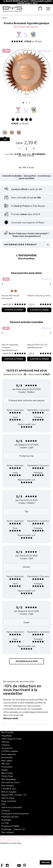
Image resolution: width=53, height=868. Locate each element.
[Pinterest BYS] (25, 865)
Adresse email (11, 718)
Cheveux (5, 745)
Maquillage (6, 736)
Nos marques (8, 786)
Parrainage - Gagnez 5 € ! (14, 829)
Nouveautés (7, 757)
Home (4, 18)
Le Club (5, 823)
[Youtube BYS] (19, 865)
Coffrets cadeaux (10, 751)
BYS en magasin (9, 792)
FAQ (3, 804)
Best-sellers (7, 761)
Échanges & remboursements (15, 814)
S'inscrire (46, 862)
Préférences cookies (9, 840)
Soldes (5, 770)
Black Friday (7, 773)
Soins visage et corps (11, 739)
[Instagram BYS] (7, 865)
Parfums (5, 742)
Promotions (7, 767)
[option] (26, 73)
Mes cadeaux (8, 832)
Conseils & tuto (9, 789)
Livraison (6, 811)
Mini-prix (5, 764)
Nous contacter (9, 801)
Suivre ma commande (12, 807)
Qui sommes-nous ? (11, 782)
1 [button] (23, 103)
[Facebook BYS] (2, 865)
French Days (7, 776)
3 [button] (30, 103)
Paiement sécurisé (10, 817)
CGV (19, 837)
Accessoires (7, 748)
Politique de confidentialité (35, 837)
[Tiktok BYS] (13, 865)
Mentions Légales (8, 837)
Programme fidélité (10, 826)
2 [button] (27, 103)
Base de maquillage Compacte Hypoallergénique (10, 347)
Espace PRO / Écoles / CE (14, 795)
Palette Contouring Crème (39, 296)
